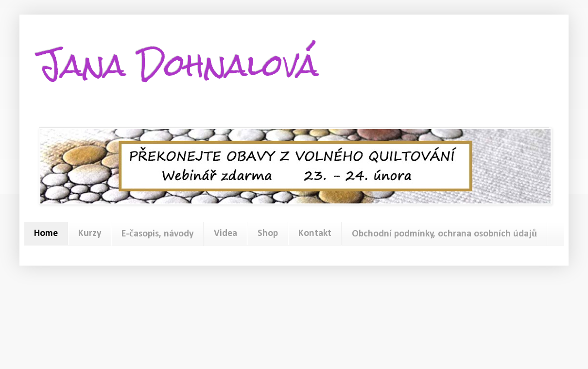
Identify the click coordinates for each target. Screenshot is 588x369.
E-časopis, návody (157, 234)
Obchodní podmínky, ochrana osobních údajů (444, 234)
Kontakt (315, 234)
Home (46, 234)
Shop (268, 234)
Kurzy (90, 234)
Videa (225, 234)
